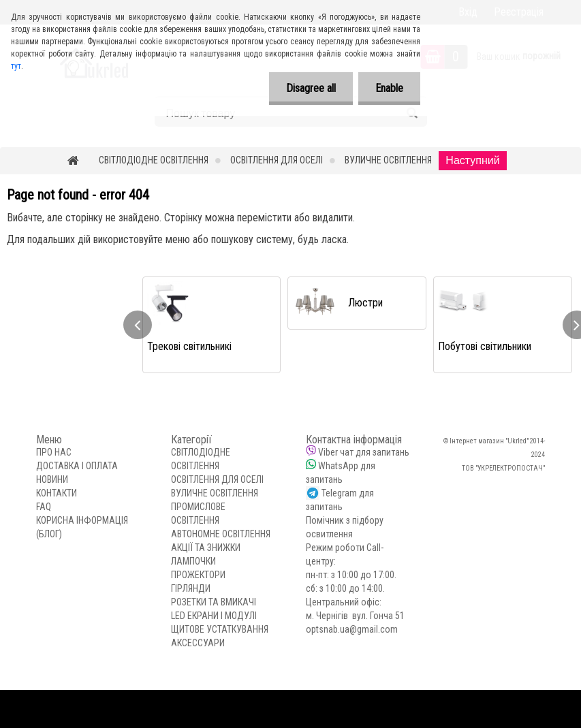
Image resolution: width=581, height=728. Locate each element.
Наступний (472, 160)
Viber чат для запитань (364, 452)
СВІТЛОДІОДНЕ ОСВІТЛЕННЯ (154, 160)
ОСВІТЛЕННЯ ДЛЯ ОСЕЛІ (277, 160)
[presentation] (138, 325)
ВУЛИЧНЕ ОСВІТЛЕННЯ (388, 160)
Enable (389, 88)
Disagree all (311, 88)
